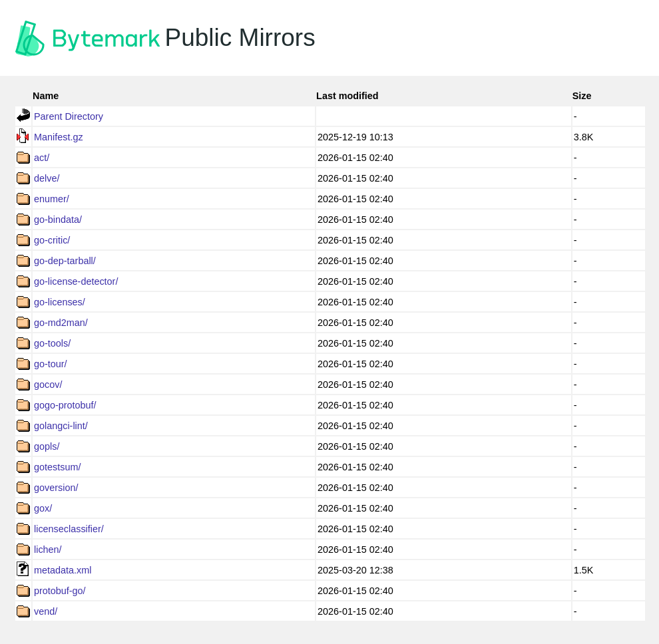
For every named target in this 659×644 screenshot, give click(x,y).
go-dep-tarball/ (65, 261)
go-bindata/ (58, 220)
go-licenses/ (60, 302)
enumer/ (52, 199)
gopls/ (47, 446)
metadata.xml (63, 570)
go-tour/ (51, 364)
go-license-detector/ (76, 281)
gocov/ (48, 385)
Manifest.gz (59, 137)
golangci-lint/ (61, 426)
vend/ (46, 611)
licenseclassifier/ (69, 529)
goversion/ (56, 488)
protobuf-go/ (60, 591)
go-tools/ (52, 343)
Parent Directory (69, 116)
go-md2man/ (61, 323)
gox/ (43, 508)
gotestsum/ (57, 467)
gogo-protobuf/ (65, 405)
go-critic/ (52, 240)
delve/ (47, 178)
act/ (42, 158)
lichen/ (48, 550)
